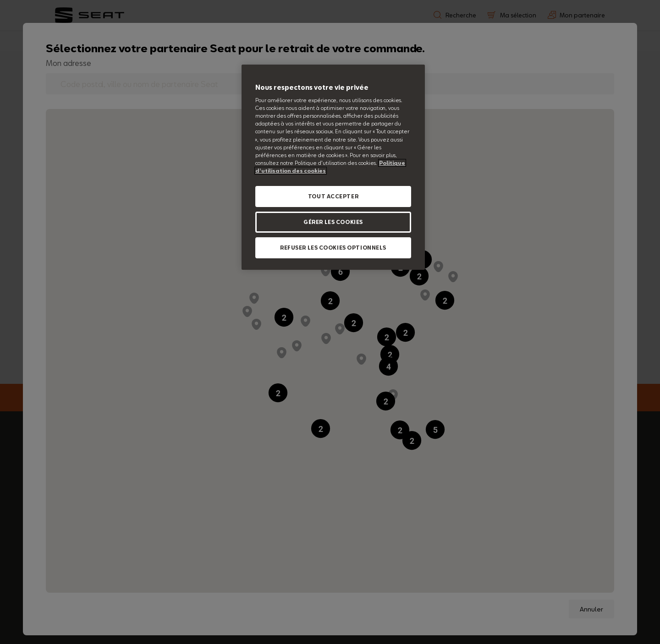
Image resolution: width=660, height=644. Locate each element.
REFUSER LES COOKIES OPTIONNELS (333, 248)
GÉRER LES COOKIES (333, 222)
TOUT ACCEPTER (333, 196)
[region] (333, 167)
